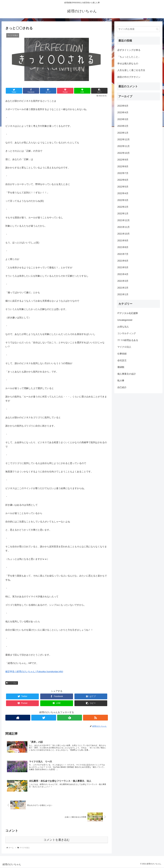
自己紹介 (122, 387)
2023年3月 (123, 119)
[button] (157, 29)
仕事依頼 (122, 354)
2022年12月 (124, 140)
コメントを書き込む (57, 840)
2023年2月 (123, 126)
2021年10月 (124, 234)
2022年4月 (123, 193)
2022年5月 (123, 187)
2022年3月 (123, 200)
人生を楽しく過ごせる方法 (131, 70)
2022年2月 (123, 207)
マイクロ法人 (12, 683)
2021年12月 (124, 220)
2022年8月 (123, 167)
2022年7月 (123, 173)
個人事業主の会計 (127, 374)
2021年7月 (123, 254)
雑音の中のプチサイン (129, 77)
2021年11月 (124, 227)
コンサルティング (127, 333)
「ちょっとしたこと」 (129, 57)
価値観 (121, 367)
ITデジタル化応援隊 (128, 313)
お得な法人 (123, 327)
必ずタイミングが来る (129, 50)
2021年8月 (123, 247)
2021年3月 (123, 281)
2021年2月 (123, 288)
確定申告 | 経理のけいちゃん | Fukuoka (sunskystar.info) (34, 672)
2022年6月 (123, 180)
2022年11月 (124, 146)
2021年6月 (123, 261)
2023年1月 (123, 133)
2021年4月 (123, 274)
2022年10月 (124, 153)
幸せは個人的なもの (128, 64)
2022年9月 (123, 160)
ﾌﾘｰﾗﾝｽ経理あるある (128, 340)
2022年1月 (123, 214)
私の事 (121, 381)
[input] (138, 29)
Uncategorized (125, 320)
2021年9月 (123, 241)
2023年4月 (123, 113)
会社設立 (122, 360)
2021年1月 (123, 294)
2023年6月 (123, 106)
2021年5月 (123, 267)
